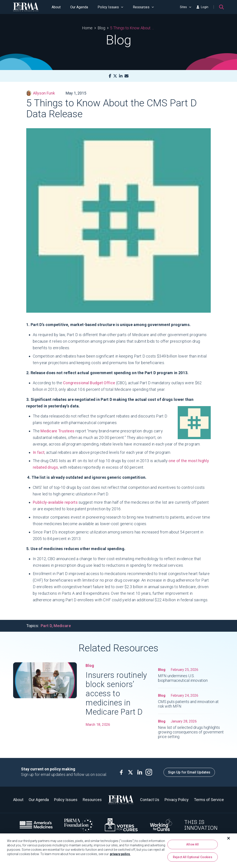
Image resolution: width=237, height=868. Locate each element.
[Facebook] (110, 76)
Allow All (192, 845)
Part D (46, 626)
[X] (115, 76)
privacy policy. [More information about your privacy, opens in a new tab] (120, 854)
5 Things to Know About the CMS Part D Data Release (133, 28)
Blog (101, 28)
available (56, 502)
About (56, 7)
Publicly (40, 502)
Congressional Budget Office (89, 383)
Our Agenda (79, 7)
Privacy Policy (177, 800)
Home (87, 28)
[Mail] (126, 76)
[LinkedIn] (121, 76)
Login (202, 7)
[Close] (229, 838)
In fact (39, 452)
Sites (186, 7)
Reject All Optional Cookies (193, 857)
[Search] (221, 7)
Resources (143, 7)
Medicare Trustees (57, 431)
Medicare (62, 626)
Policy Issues (110, 7)
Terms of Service (209, 800)
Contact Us (150, 800)
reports (71, 502)
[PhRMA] (26, 7)
